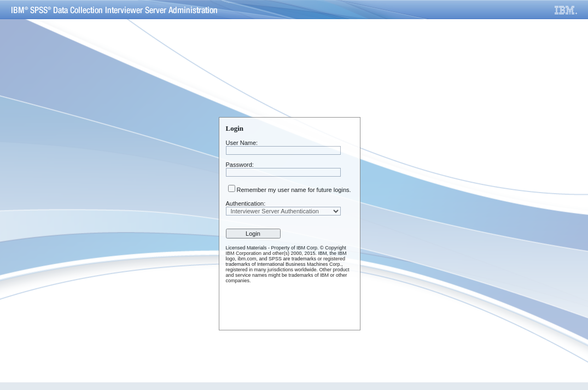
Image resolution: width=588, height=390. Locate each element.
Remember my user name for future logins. (294, 190)
